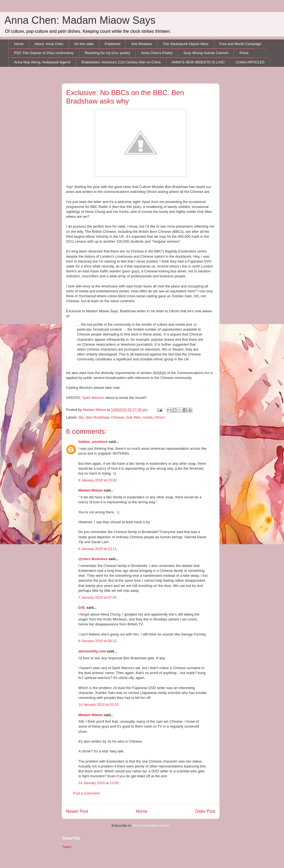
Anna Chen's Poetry (157, 53)
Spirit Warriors (93, 398)
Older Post (205, 811)
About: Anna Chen (49, 44)
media (148, 417)
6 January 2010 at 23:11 (97, 549)
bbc (82, 417)
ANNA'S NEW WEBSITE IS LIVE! (198, 62)
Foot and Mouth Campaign (240, 44)
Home (19, 44)
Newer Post (77, 811)
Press (244, 53)
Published (112, 44)
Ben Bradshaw (98, 417)
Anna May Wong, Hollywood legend (42, 62)
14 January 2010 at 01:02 (98, 704)
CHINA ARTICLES (250, 62)
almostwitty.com (92, 651)
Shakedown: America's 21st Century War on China (121, 62)
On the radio (84, 44)
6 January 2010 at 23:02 (97, 480)
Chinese (118, 417)
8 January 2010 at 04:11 (97, 641)
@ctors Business (93, 559)
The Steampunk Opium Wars (186, 44)
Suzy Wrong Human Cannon (206, 53)
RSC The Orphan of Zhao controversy (44, 53)
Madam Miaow (90, 490)
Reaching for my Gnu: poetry (107, 53)
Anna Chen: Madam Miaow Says (80, 20)
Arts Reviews (141, 44)
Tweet (67, 847)
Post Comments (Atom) (151, 826)
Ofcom (159, 417)
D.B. (82, 607)
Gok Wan (134, 417)
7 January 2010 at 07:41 (97, 597)
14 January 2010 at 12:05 (98, 783)
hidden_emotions (93, 442)
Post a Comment (86, 793)
